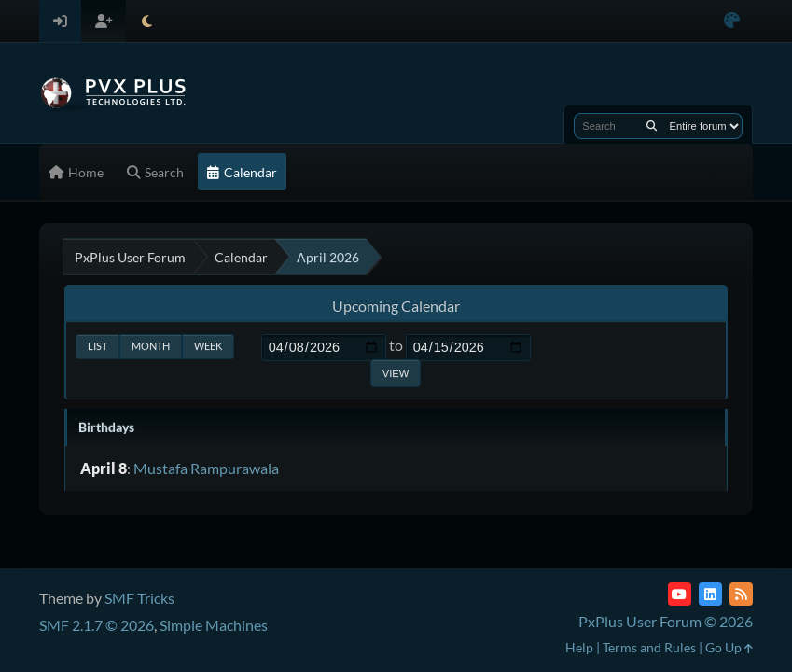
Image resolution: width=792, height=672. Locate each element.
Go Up (729, 647)
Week (208, 346)
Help (579, 647)
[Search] (652, 126)
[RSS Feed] (741, 594)
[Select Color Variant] (732, 21)
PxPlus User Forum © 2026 (666, 621)
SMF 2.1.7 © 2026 (97, 625)
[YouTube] (680, 594)
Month (151, 346)
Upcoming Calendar (396, 306)
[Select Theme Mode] (147, 21)
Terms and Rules (649, 647)
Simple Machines (214, 625)
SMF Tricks (139, 598)
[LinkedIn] (710, 594)
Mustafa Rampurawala (206, 468)
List (97, 346)
